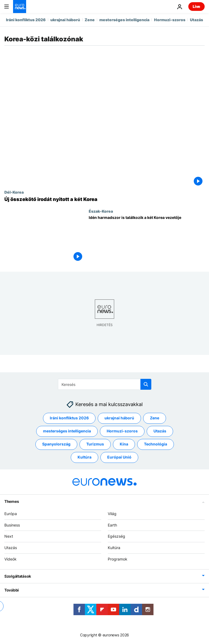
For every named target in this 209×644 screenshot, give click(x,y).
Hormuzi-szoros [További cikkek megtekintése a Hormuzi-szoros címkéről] (122, 431)
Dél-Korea (14, 192)
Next (9, 536)
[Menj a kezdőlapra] (20, 7)
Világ (112, 514)
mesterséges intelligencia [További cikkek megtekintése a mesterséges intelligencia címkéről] (67, 431)
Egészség (116, 536)
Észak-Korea (101, 211)
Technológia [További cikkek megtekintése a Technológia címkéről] (156, 444)
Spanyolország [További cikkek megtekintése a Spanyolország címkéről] (56, 444)
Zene (90, 20)
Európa (11, 514)
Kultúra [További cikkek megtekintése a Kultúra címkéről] (84, 457)
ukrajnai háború (65, 20)
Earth (112, 525)
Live (196, 6)
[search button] (146, 384)
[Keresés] (105, 384)
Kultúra (114, 548)
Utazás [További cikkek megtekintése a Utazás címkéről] (160, 431)
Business (12, 525)
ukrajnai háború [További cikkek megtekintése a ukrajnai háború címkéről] (119, 418)
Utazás (196, 20)
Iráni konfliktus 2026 (26, 20)
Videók (10, 559)
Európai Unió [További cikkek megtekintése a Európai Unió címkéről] (119, 457)
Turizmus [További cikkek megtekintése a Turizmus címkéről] (95, 444)
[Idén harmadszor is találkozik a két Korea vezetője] (147, 239)
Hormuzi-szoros (170, 20)
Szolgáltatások (18, 576)
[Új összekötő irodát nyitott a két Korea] (104, 199)
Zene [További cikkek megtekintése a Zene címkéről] (155, 418)
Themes (12, 501)
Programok (118, 559)
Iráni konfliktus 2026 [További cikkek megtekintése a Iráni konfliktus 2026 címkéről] (69, 418)
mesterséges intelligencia (124, 20)
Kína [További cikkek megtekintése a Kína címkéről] (124, 444)
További (12, 590)
